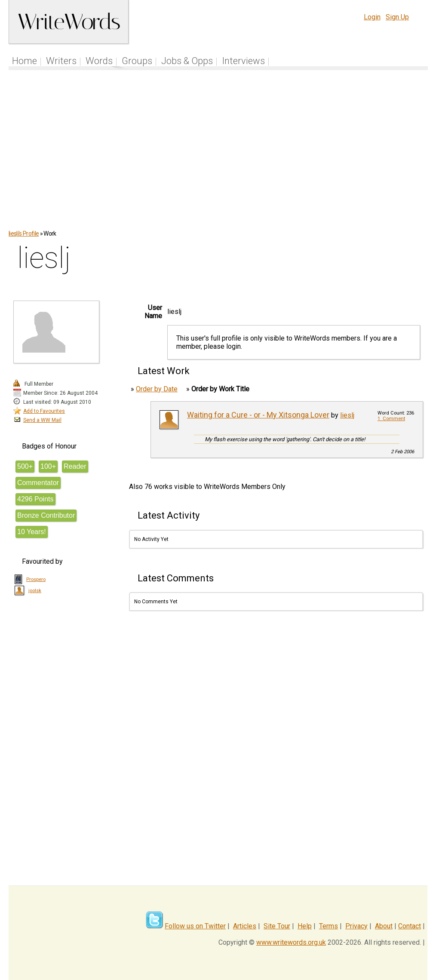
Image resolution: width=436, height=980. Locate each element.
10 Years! (32, 532)
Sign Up (397, 17)
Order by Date (157, 389)
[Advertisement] (218, 154)
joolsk (35, 591)
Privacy (356, 926)
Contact (410, 926)
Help (305, 926)
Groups (137, 61)
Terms (329, 926)
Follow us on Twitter (195, 926)
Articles (245, 926)
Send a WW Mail (42, 420)
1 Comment (391, 419)
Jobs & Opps (187, 61)
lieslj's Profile (24, 233)
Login (372, 17)
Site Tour (277, 926)
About (384, 926)
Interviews (243, 61)
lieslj (347, 415)
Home (25, 61)
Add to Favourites (44, 411)
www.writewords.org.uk (291, 942)
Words (99, 61)
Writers (61, 61)
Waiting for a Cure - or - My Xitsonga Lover (258, 415)
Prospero (36, 579)
